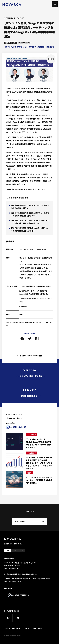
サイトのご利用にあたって (34, 628)
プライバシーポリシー (12, 628)
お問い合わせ (29, 521)
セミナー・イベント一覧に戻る (31, 356)
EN (15, 550)
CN (22, 550)
